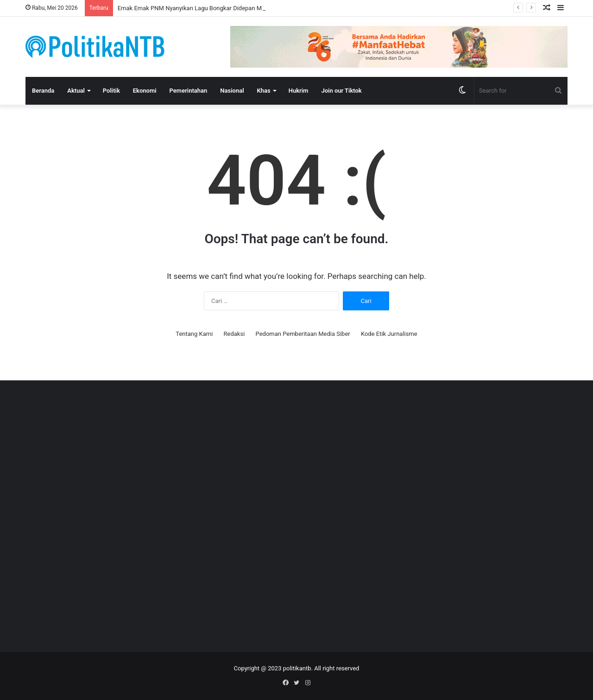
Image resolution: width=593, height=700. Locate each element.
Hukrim (299, 91)
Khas (264, 91)
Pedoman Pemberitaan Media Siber (303, 334)
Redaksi (234, 334)
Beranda (43, 91)
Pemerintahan (189, 91)
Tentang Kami (194, 334)
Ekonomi (145, 91)
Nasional (232, 91)
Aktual (76, 91)
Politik (111, 91)
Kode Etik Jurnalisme (389, 334)
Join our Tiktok (341, 91)
